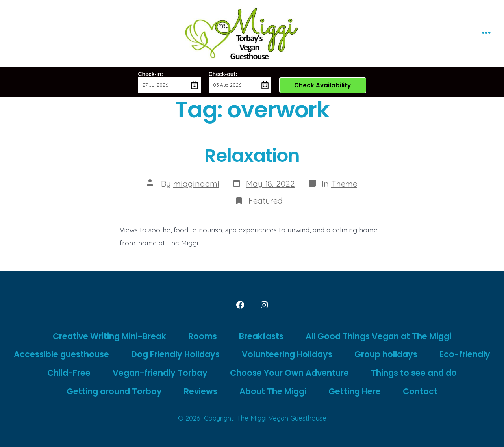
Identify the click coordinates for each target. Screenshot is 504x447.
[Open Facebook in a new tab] (240, 305)
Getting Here (355, 391)
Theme (344, 184)
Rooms (203, 336)
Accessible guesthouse (61, 354)
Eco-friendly (465, 354)
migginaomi (196, 184)
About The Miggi (273, 391)
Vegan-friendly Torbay (160, 373)
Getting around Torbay (114, 391)
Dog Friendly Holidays (175, 354)
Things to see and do (414, 373)
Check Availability (322, 85)
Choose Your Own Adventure (289, 373)
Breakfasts (261, 336)
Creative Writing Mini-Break (109, 336)
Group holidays (386, 354)
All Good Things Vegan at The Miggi (378, 336)
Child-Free (69, 373)
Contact (420, 391)
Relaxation (252, 155)
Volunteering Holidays (287, 354)
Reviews (201, 391)
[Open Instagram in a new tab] (264, 305)
